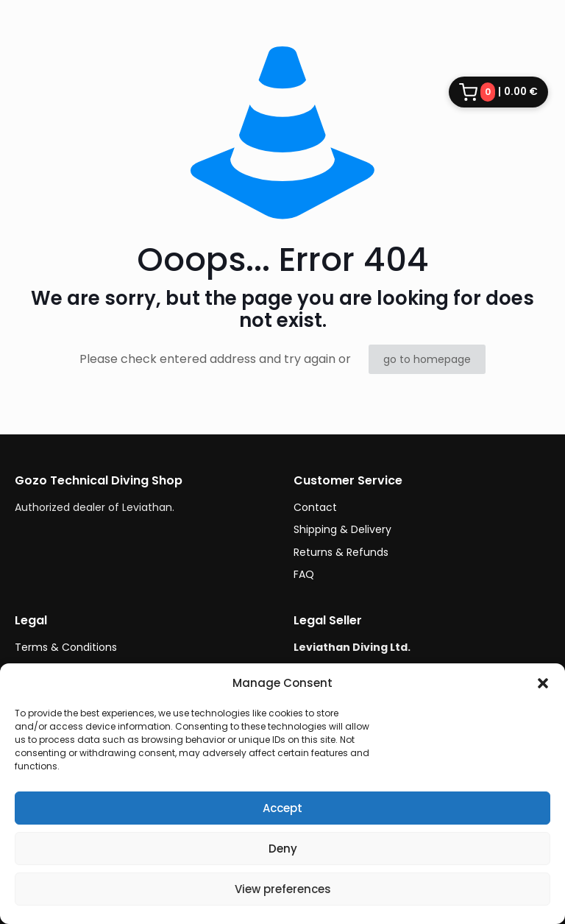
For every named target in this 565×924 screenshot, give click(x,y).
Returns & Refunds (341, 552)
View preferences (283, 889)
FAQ (304, 574)
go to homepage (427, 359)
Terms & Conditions (66, 647)
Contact (315, 507)
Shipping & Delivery (342, 529)
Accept (282, 808)
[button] (543, 683)
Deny (283, 849)
